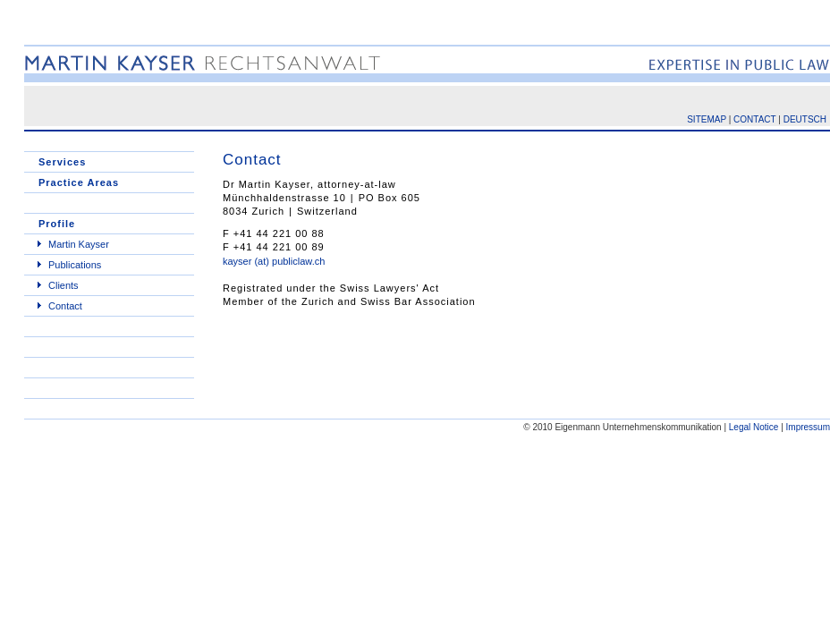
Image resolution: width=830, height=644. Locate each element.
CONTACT (754, 119)
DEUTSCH (805, 119)
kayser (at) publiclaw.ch (274, 261)
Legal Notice (754, 427)
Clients (64, 285)
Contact (65, 306)
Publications (75, 265)
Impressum (808, 427)
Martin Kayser (79, 244)
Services (62, 162)
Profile (57, 224)
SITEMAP (707, 119)
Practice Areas (79, 182)
